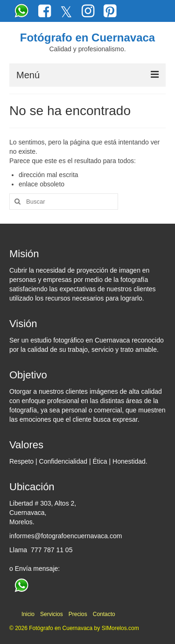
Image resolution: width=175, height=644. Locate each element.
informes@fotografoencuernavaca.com (66, 536)
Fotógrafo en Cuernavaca (87, 38)
